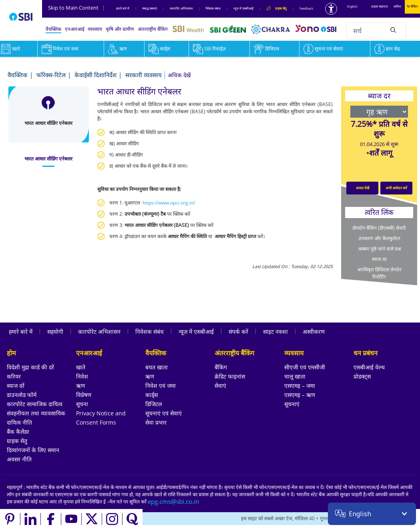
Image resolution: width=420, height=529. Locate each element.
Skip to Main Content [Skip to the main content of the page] (76, 8)
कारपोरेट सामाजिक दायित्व (35, 404)
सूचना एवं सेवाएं (323, 49)
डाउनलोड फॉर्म (22, 395)
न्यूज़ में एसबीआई (243, 8)
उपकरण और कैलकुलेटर (379, 238)
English (352, 6)
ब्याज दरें (16, 386)
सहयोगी (55, 332)
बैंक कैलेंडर (18, 432)
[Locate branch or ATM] (344, 519)
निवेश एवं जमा (60, 49)
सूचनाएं (292, 404)
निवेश (82, 376)
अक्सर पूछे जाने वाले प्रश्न (379, 249)
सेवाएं (220, 386)
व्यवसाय (95, 29)
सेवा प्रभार (156, 422)
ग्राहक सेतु (17, 441)
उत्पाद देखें (363, 188)
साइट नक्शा (275, 332)
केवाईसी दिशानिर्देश (95, 75)
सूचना (82, 404)
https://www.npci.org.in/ (169, 203)
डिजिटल (266, 49)
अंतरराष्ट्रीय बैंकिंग (153, 29)
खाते (81, 367)
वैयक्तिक (53, 29)
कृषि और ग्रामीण (120, 29)
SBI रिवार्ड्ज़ (209, 49)
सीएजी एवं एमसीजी (305, 367)
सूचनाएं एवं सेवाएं (164, 413)
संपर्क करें (238, 332)
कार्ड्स (159, 49)
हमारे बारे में (123, 8)
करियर (397, 6)
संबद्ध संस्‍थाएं (150, 8)
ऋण (118, 49)
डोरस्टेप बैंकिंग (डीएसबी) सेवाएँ (379, 228)
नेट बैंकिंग (412, 6)
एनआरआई (75, 29)
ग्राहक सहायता (380, 6)
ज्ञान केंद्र (387, 49)
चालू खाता (295, 376)
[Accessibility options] (331, 9)
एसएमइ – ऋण (300, 395)
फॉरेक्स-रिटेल (51, 75)
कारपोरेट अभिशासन (181, 8)
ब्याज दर (379, 259)
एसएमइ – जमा (300, 386)
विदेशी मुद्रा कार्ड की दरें (30, 367)
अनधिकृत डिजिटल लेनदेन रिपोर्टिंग (379, 273)
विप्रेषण (84, 395)
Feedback (306, 8)
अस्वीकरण (314, 332)
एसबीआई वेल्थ (369, 367)
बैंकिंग (221, 367)
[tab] (49, 159)
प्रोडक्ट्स (362, 376)
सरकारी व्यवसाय (144, 75)
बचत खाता (157, 367)
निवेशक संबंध (213, 8)
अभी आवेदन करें (396, 188)
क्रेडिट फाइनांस (230, 376)
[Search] (393, 30)
